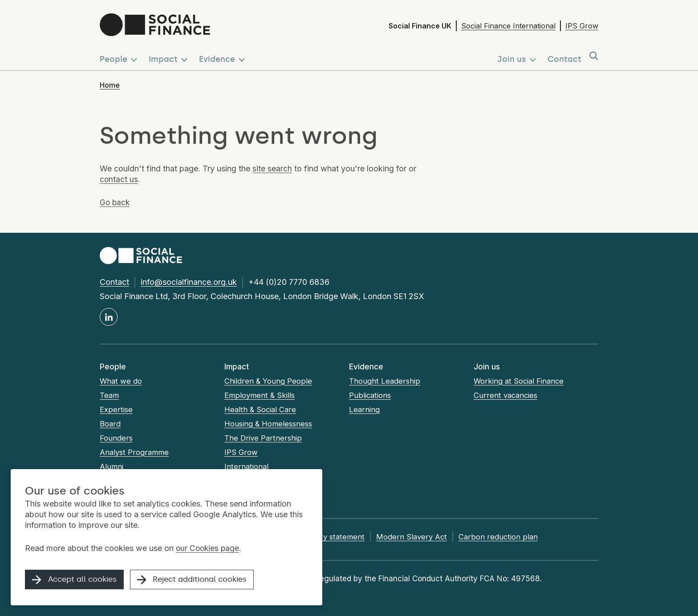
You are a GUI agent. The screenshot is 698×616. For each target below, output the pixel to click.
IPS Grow (582, 26)
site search (272, 168)
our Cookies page (209, 549)
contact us (119, 179)
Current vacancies (507, 395)
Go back (115, 202)
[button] (120, 57)
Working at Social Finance (520, 381)
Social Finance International (508, 26)
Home (110, 85)
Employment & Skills (260, 395)
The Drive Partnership (263, 438)
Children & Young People (268, 381)
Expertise (116, 409)
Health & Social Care (261, 409)
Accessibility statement (332, 537)
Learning (365, 409)
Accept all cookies (77, 581)
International (247, 466)
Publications (371, 395)
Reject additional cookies (203, 581)
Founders (116, 438)
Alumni (112, 466)
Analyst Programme (135, 452)
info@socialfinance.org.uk (189, 282)
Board (110, 424)
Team (110, 395)
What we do (121, 381)
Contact (114, 282)
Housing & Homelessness (270, 424)
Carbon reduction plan (508, 537)
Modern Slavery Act (422, 537)
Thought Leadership (385, 381)
